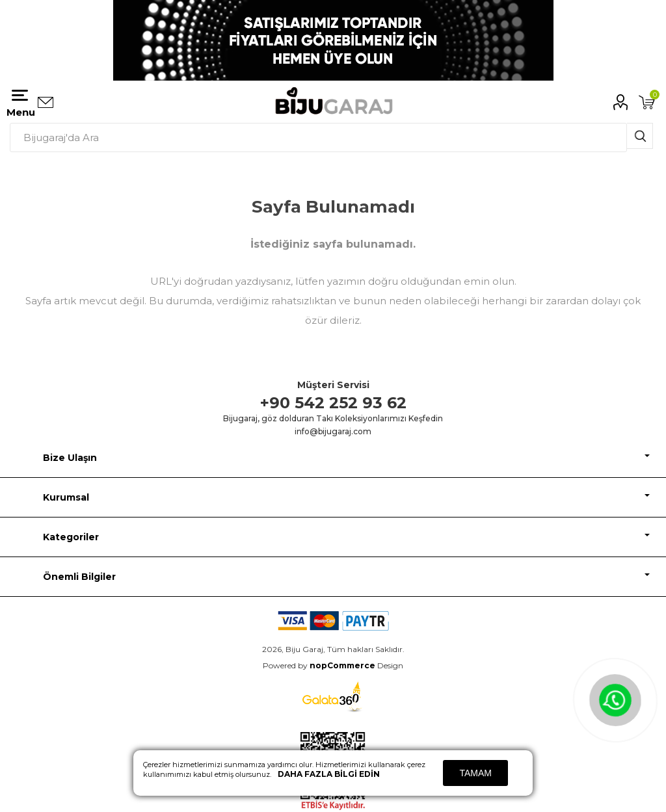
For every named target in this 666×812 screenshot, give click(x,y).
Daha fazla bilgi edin (329, 774)
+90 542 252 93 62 (333, 403)
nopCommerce (342, 665)
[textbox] (318, 138)
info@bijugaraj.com (333, 431)
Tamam (475, 773)
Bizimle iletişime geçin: (46, 103)
